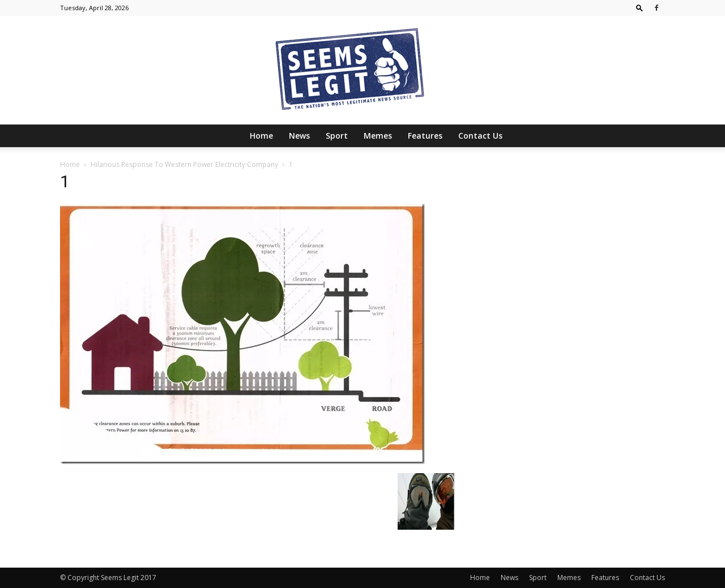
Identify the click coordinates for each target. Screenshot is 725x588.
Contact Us (480, 136)
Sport (337, 136)
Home (261, 136)
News (299, 136)
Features (425, 136)
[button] (639, 8)
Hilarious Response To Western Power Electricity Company (184, 164)
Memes (378, 136)
